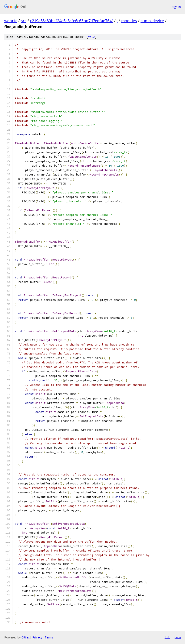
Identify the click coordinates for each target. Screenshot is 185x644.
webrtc (11, 21)
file (92, 37)
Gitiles (26, 637)
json (177, 637)
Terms (49, 637)
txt (167, 637)
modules (129, 21)
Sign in (176, 7)
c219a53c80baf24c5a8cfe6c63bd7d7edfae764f (72, 21)
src (24, 21)
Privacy (37, 637)
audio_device (152, 21)
